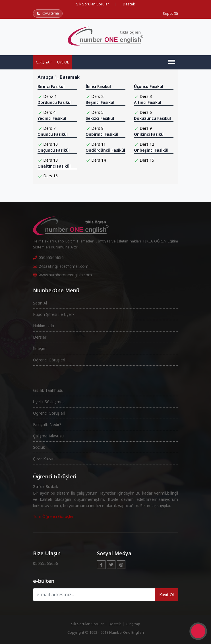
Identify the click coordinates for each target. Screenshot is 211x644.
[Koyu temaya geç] (48, 14)
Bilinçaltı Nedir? (47, 424)
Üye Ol (63, 62)
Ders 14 (99, 160)
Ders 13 (50, 160)
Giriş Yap (44, 62)
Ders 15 (147, 160)
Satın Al (40, 303)
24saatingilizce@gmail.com (61, 266)
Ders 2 (97, 96)
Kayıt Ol (166, 595)
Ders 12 (147, 144)
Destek (129, 4)
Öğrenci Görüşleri (49, 360)
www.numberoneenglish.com (62, 275)
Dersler (40, 337)
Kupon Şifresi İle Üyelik (54, 314)
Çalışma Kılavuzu (48, 436)
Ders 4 (49, 112)
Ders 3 (146, 96)
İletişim (40, 348)
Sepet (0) (170, 13)
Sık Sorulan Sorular (93, 4)
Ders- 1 (50, 96)
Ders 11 (99, 144)
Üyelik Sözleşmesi (49, 402)
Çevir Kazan (44, 459)
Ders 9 (146, 128)
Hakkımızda (44, 326)
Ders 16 (50, 176)
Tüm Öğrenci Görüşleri (54, 516)
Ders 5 (97, 112)
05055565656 (48, 257)
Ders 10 (50, 144)
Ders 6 (146, 112)
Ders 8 (97, 128)
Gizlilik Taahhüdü (48, 390)
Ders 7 (49, 128)
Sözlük (39, 447)
